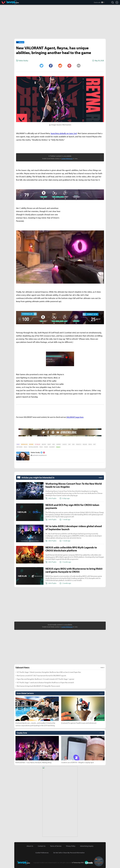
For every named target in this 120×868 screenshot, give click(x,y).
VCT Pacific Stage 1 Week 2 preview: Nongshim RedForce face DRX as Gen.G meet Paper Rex (49, 672)
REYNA (90, 444)
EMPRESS (59, 444)
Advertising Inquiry (87, 846)
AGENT (49, 444)
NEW (73, 444)
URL (79, 66)
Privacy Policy (71, 846)
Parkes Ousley (35, 452)
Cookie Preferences (67, 159)
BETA (54, 444)
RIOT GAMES (19, 447)
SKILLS (25, 447)
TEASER (46, 447)
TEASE (41, 447)
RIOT (94, 444)
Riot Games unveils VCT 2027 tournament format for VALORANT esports (41, 676)
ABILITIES (44, 444)
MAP (69, 444)
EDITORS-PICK (24, 444)
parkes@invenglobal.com (40, 455)
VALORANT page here (75, 417)
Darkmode (97, 2)
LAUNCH (65, 444)
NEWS (18, 444)
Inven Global (12, 2)
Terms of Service (56, 846)
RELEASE (85, 444)
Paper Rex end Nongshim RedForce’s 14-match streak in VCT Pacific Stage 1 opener (46, 679)
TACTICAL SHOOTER (33, 447)
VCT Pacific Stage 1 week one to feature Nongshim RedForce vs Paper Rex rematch (45, 682)
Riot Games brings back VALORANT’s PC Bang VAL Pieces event (38, 686)
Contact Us (42, 846)
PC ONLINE (38, 444)
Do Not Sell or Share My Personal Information (69, 853)
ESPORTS (31, 444)
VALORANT (52, 447)
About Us (30, 846)
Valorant (4, 2)
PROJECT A (79, 444)
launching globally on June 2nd (64, 133)
